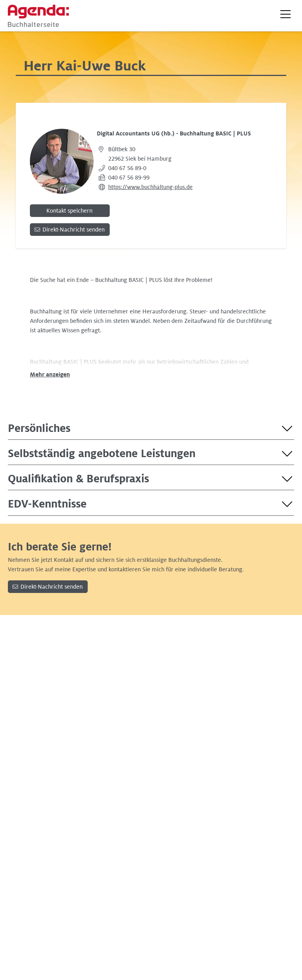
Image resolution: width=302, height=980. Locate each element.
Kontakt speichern (69, 211)
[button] (285, 14)
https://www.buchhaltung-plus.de (150, 187)
